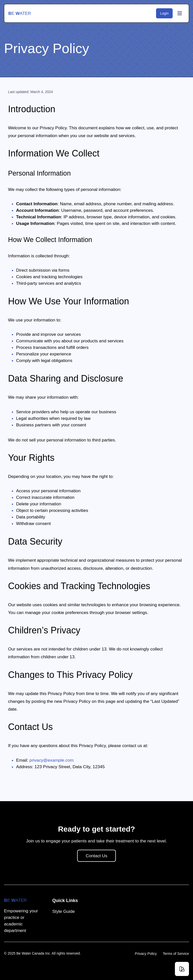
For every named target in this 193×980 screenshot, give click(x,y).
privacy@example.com (52, 760)
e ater (20, 13)
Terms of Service (176, 954)
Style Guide (64, 911)
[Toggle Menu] (180, 13)
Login (166, 13)
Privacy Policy (146, 954)
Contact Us (101, 880)
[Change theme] (182, 969)
